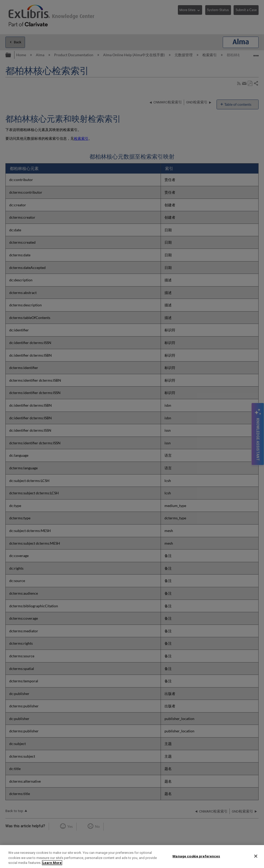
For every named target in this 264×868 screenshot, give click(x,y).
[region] (132, 857)
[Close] (256, 856)
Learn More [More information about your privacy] (52, 863)
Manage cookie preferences (196, 856)
